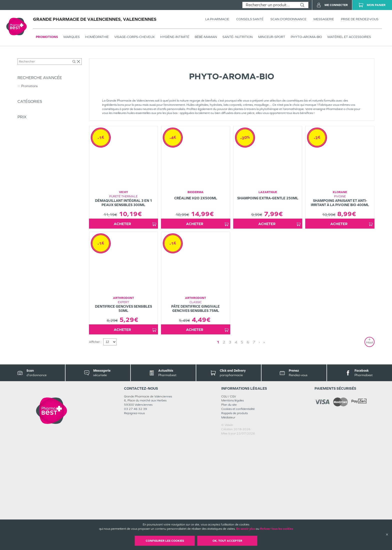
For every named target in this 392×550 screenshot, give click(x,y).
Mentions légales (232, 510)
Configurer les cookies (165, 541)
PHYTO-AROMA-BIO (306, 37)
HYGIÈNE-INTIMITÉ (175, 37)
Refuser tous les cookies (276, 529)
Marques (72, 37)
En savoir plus (246, 529)
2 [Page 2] (232, 452)
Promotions (47, 37)
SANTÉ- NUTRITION (238, 37)
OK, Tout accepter (227, 541)
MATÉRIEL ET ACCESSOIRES (349, 37)
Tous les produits (28, 57)
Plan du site (229, 515)
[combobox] (269, 5)
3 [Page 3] (238, 452)
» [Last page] (254, 452)
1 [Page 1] (226, 452)
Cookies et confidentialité (238, 519)
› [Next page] (249, 452)
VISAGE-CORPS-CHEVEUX (134, 37)
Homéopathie (97, 37)
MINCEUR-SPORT (272, 37)
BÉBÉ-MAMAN (206, 37)
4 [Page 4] (244, 452)
